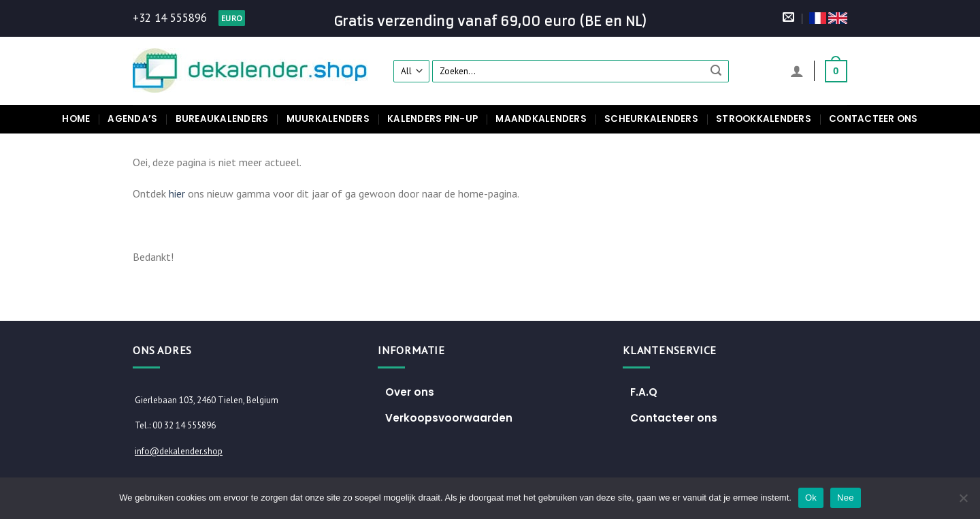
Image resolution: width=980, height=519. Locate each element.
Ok (811, 498)
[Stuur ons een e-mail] (788, 18)
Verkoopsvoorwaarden (449, 418)
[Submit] (717, 71)
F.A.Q (644, 392)
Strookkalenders (764, 119)
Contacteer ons (873, 119)
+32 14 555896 (170, 18)
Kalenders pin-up (432, 119)
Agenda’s (132, 119)
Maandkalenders (541, 119)
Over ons (410, 392)
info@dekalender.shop (179, 451)
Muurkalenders (328, 119)
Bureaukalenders (222, 119)
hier (177, 193)
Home (76, 119)
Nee (846, 498)
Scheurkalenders (651, 119)
